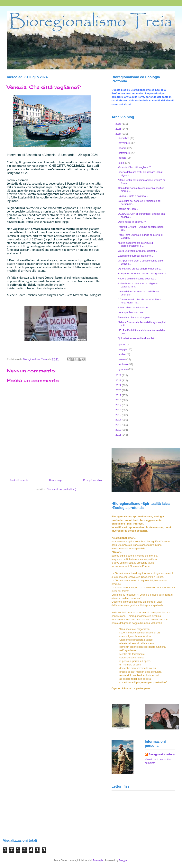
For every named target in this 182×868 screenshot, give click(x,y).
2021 (119, 385)
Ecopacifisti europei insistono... (135, 256)
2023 (119, 375)
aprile (122, 354)
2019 (119, 395)
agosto (123, 158)
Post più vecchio (92, 480)
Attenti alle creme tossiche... (134, 307)
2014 (119, 420)
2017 (119, 405)
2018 (119, 400)
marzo (123, 359)
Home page (56, 480)
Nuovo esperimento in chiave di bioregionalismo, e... (136, 244)
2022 (119, 380)
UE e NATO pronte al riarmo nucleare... (140, 269)
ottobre (123, 148)
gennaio (123, 369)
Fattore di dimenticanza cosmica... (137, 279)
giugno (123, 345)
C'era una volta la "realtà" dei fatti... (138, 251)
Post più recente (19, 480)
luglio (122, 163)
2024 (119, 134)
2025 (119, 129)
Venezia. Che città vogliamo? (134, 167)
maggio (123, 349)
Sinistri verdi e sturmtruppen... (135, 317)
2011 (119, 435)
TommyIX (98, 860)
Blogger (123, 860)
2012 (119, 430)
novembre (125, 143)
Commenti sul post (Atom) (61, 489)
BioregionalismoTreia (162, 754)
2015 (119, 415)
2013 (119, 425)
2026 (119, 124)
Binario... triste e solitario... (133, 196)
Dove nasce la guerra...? (132, 222)
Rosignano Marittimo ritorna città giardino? (142, 273)
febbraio (124, 364)
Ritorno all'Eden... (128, 209)
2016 (119, 410)
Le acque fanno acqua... (132, 312)
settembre (125, 153)
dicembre (124, 138)
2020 (119, 390)
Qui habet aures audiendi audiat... (137, 338)
